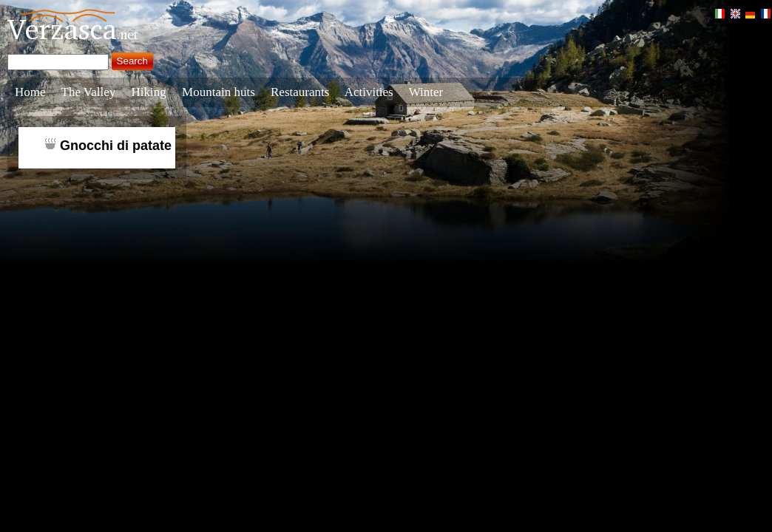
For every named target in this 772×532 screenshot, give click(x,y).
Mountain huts (219, 92)
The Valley (89, 92)
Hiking (149, 92)
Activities (369, 92)
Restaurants (300, 92)
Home (30, 92)
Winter (426, 92)
